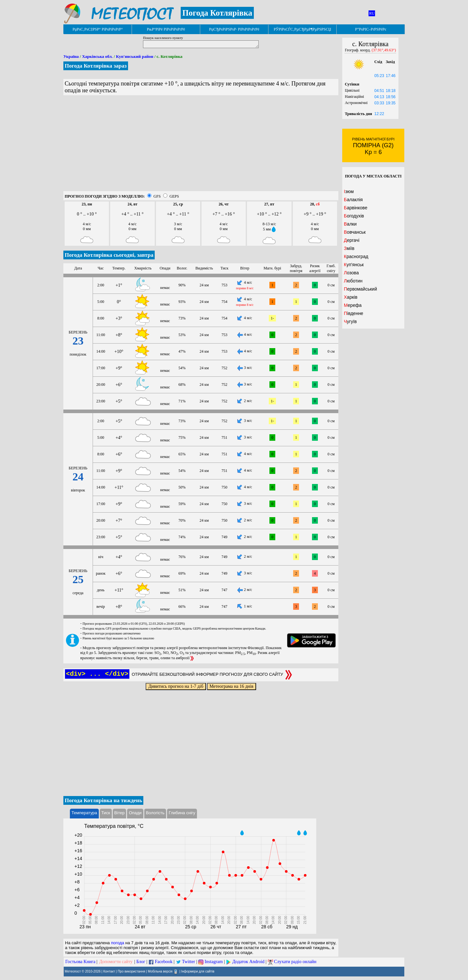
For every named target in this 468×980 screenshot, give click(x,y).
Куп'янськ (354, 265)
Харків (351, 297)
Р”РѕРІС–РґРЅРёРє (370, 29)
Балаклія (353, 200)
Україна (71, 56)
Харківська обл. (97, 56)
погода (117, 943)
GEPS (174, 196)
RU (372, 13)
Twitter (188, 962)
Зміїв (349, 248)
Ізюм (349, 191)
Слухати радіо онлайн (295, 962)
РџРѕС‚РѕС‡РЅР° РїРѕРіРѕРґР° (98, 29)
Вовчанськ (355, 232)
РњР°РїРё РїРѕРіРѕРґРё (166, 29)
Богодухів (354, 216)
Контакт (109, 971)
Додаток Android (248, 962)
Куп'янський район (135, 56)
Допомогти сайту (116, 962)
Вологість (155, 813)
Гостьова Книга (80, 962)
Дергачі (352, 240)
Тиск (106, 813)
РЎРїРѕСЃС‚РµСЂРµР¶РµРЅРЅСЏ (302, 29)
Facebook (163, 962)
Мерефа (353, 305)
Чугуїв (350, 321)
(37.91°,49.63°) (384, 50)
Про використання (131, 971)
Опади (135, 813)
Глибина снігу (182, 813)
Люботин (353, 281)
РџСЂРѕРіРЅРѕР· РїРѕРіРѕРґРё (234, 29)
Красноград (356, 256)
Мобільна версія (160, 971)
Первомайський (360, 289)
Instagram (214, 962)
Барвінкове (356, 208)
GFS (157, 196)
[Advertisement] (201, 146)
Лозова (351, 273)
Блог (141, 962)
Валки (350, 224)
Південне (354, 313)
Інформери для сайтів (198, 971)
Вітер (120, 813)
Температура (84, 813)
